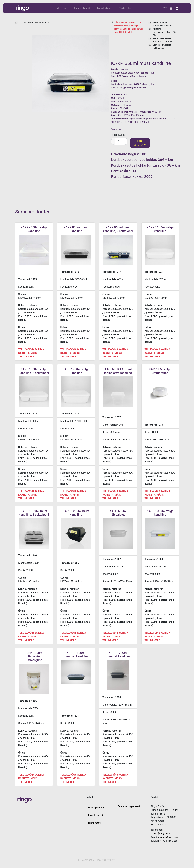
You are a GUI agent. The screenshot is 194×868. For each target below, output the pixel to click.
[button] (177, 8)
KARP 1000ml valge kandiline (160, 513)
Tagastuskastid (105, 8)
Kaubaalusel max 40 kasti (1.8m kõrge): (131, 112)
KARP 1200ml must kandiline (76, 513)
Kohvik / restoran (120, 69)
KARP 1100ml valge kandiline (160, 229)
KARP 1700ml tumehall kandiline (118, 655)
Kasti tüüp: (117, 115)
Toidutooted (125, 8)
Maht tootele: (118, 102)
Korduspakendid (82, 8)
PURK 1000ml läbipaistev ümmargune (34, 656)
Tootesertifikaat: (120, 119)
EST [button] (165, 8)
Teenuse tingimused (129, 806)
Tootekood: (117, 95)
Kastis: (115, 108)
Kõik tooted (61, 8)
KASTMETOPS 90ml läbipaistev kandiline (118, 371)
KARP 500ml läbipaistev (118, 513)
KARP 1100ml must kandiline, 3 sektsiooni (34, 513)
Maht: (114, 98)
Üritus (114, 81)
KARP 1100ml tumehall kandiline (76, 655)
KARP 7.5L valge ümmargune (160, 371)
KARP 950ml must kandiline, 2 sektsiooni (118, 229)
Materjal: (116, 105)
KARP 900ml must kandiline (76, 229)
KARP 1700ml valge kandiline (76, 371)
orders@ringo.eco (160, 833)
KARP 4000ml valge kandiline (34, 229)
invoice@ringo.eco (168, 837)
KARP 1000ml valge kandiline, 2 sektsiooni (34, 371)
